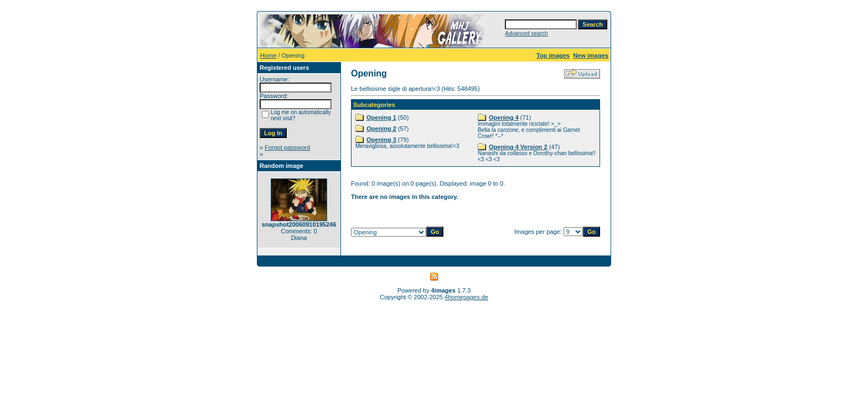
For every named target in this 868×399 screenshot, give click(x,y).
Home (268, 55)
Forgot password (287, 147)
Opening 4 (504, 117)
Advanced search (526, 34)
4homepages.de (466, 297)
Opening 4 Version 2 (518, 147)
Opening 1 (381, 117)
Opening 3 (381, 140)
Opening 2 (381, 129)
